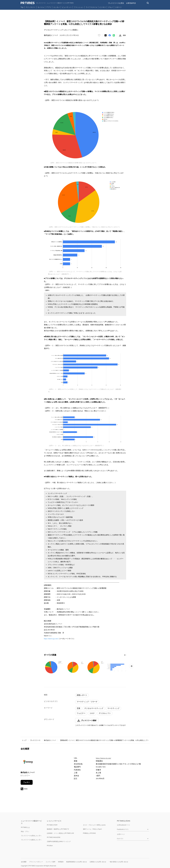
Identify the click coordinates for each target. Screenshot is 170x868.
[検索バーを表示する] (148, 3)
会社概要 (24, 862)
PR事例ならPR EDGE (89, 833)
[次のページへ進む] (131, 666)
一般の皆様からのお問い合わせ (118, 862)
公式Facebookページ (124, 825)
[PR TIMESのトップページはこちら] (47, 3)
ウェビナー (81, 713)
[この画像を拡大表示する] (54, 667)
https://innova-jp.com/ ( (52, 639)
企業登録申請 (131, 3)
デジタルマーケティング (94, 708)
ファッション (79, 7)
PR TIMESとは (25, 827)
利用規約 (61, 862)
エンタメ (57, 7)
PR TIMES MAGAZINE (54, 837)
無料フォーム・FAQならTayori (92, 829)
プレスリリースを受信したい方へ (31, 836)
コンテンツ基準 (50, 862)
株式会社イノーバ (50, 740)
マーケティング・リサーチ (87, 702)
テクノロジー (30, 7)
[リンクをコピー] (124, 35)
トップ (24, 740)
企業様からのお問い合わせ (98, 862)
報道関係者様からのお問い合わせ (77, 862)
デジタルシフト (105, 713)
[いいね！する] (99, 35)
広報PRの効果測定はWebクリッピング (59, 841)
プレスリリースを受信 (116, 3)
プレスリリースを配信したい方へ (31, 840)
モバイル (41, 7)
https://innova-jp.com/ (103, 758)
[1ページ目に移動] (125, 655)
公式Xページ (121, 834)
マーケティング (113, 708)
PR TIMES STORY (52, 825)
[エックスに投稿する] (106, 35)
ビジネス (103, 7)
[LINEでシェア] (114, 35)
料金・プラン (25, 831)
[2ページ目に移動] (126, 655)
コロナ (92, 713)
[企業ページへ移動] (28, 762)
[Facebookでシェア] (110, 35)
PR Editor (50, 846)
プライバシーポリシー (36, 862)
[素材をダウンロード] (120, 35)
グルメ (110, 7)
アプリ (49, 7)
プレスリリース (35, 740)
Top (22, 7)
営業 (79, 708)
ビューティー (67, 7)
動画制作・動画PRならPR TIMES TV (58, 829)
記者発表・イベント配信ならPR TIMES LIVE (60, 833)
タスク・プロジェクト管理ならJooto (94, 825)
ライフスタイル (91, 7)
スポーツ (118, 7)
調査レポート (82, 695)
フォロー (27, 782)
